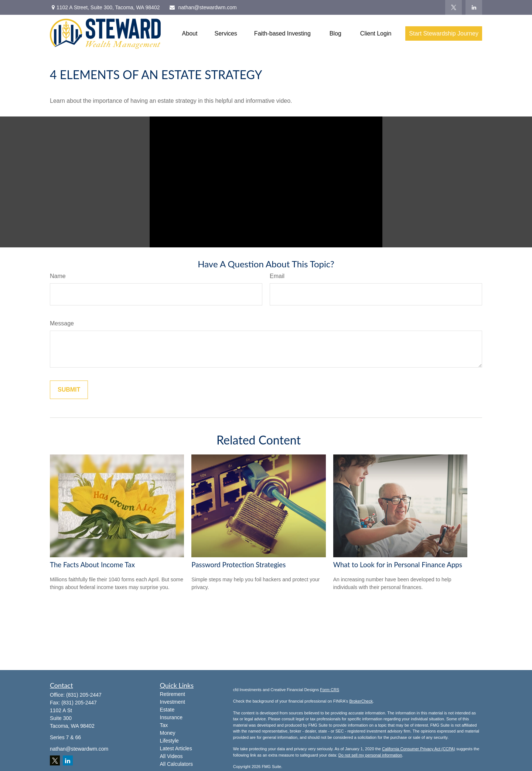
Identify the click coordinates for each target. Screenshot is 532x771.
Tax (164, 725)
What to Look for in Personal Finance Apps (398, 565)
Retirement (173, 694)
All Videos (171, 756)
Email (277, 276)
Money (168, 733)
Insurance (171, 717)
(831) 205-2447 (84, 695)
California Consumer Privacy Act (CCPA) (419, 749)
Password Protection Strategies (238, 565)
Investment (173, 702)
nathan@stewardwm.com (203, 7)
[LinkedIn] (474, 7)
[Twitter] (453, 7)
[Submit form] (69, 390)
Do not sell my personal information (370, 755)
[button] (190, 33)
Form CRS (330, 690)
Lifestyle (169, 741)
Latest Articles (176, 748)
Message (62, 323)
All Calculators (176, 764)
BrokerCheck (361, 701)
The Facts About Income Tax (92, 565)
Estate (167, 710)
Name (58, 276)
